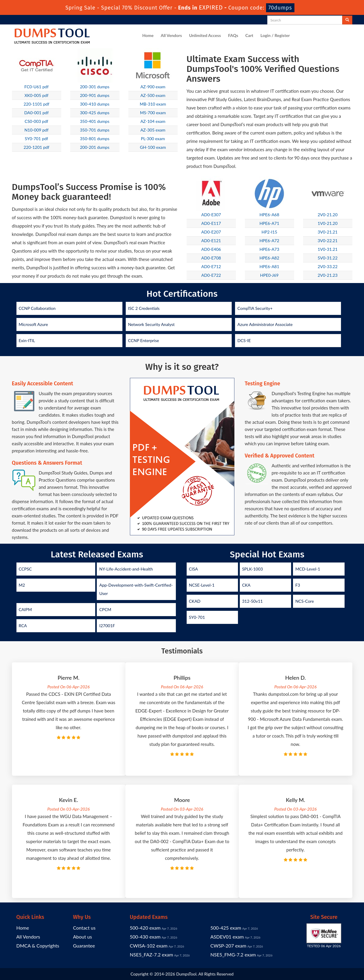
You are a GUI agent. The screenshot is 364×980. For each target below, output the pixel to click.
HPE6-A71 (269, 223)
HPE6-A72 (269, 241)
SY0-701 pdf (36, 139)
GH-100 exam (153, 147)
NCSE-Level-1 (202, 585)
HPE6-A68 (269, 215)
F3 (298, 585)
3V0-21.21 (328, 232)
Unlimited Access (205, 35)
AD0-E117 (211, 223)
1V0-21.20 (328, 223)
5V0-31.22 (328, 258)
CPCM (105, 609)
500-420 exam (145, 928)
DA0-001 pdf (36, 113)
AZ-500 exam (153, 95)
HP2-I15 (269, 232)
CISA (193, 569)
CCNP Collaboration (37, 308)
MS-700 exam (153, 113)
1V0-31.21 (328, 249)
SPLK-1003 (253, 569)
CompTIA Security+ (255, 308)
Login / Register (275, 35)
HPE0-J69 (269, 275)
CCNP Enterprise (144, 340)
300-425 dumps (95, 113)
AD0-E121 (211, 241)
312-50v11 (252, 601)
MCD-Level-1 (308, 569)
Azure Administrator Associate (265, 324)
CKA (246, 585)
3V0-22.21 (328, 241)
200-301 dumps (95, 87)
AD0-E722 (211, 275)
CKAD (195, 601)
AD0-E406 (211, 249)
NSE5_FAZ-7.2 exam (152, 955)
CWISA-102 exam (149, 946)
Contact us (84, 928)
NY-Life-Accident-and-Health (126, 569)
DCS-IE (244, 340)
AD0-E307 (211, 215)
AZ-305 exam (153, 130)
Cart (249, 35)
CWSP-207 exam (228, 946)
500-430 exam (145, 937)
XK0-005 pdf (36, 95)
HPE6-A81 (269, 266)
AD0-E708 (211, 258)
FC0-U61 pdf (36, 87)
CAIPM (25, 609)
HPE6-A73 (269, 249)
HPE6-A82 (269, 258)
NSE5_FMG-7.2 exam (233, 955)
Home (148, 35)
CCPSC (25, 569)
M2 (22, 585)
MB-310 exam (153, 104)
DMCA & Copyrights (38, 946)
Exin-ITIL (27, 340)
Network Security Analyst (151, 324)
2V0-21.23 (328, 275)
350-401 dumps (95, 121)
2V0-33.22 (328, 266)
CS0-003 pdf (37, 121)
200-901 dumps (95, 95)
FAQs (233, 35)
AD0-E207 (211, 232)
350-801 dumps (95, 139)
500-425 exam (226, 928)
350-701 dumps (95, 130)
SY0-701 (197, 617)
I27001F (107, 626)
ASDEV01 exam (227, 937)
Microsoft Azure (33, 324)
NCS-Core (305, 601)
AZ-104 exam (153, 121)
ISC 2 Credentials (144, 308)
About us (83, 937)
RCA (23, 626)
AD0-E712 (211, 266)
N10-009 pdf (37, 130)
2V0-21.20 (328, 215)
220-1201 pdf (36, 147)
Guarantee (84, 946)
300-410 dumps (95, 104)
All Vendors (171, 35)
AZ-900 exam (153, 87)
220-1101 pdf (36, 104)
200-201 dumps (95, 147)
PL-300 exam (153, 139)
